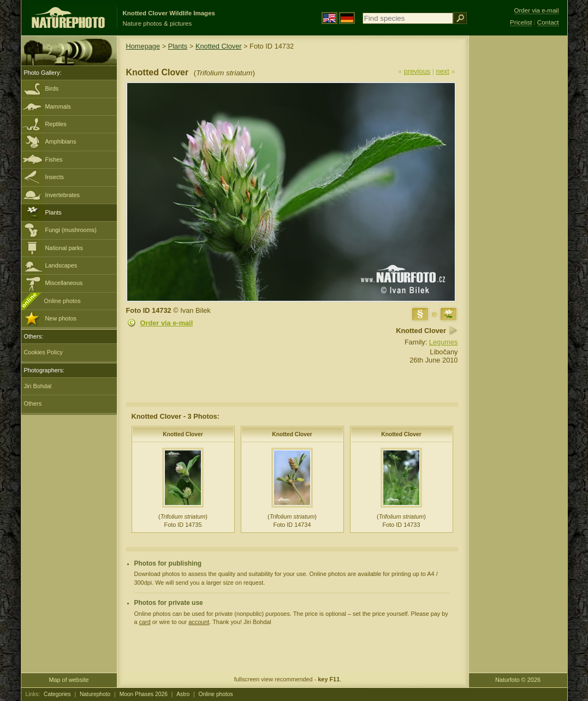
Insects (55, 177)
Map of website (69, 680)
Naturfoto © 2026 (518, 680)
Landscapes (61, 265)
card (145, 622)
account (199, 622)
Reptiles (56, 124)
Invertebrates (63, 195)
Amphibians (61, 141)
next (443, 71)
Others (33, 403)
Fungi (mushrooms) (71, 230)
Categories (57, 694)
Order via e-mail (167, 323)
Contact (548, 22)
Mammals (58, 106)
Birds (52, 88)
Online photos (63, 301)
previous (417, 71)
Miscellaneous (64, 283)
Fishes (54, 159)
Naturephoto (95, 694)
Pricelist (521, 22)
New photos (61, 318)
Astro (183, 694)
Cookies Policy (43, 352)
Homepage (143, 46)
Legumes (444, 342)
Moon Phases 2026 (144, 694)
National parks (64, 248)
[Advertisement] (518, 210)
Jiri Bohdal (38, 386)
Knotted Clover (219, 46)
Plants (54, 212)
